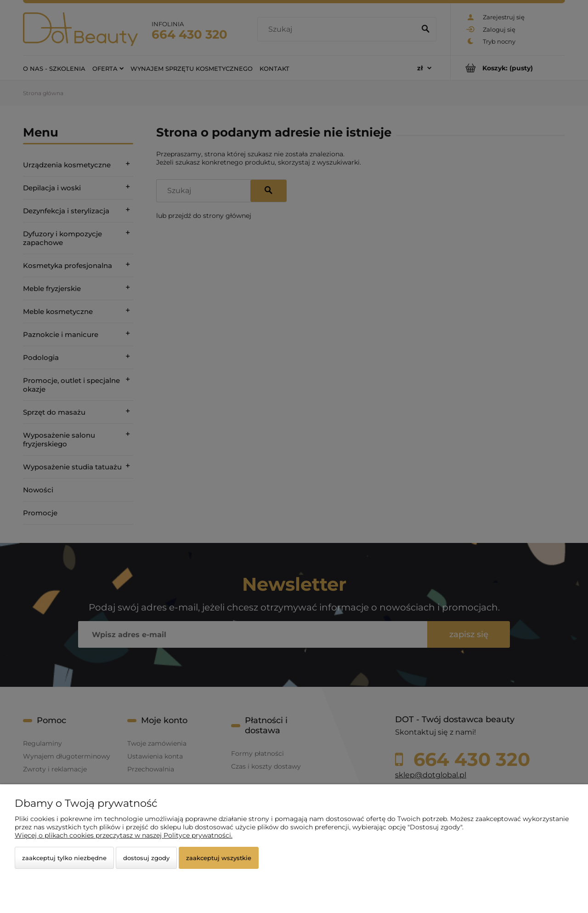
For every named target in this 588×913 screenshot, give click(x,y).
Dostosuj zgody (146, 858)
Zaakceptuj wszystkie (219, 858)
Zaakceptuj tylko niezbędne (64, 858)
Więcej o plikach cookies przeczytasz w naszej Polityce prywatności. (124, 835)
